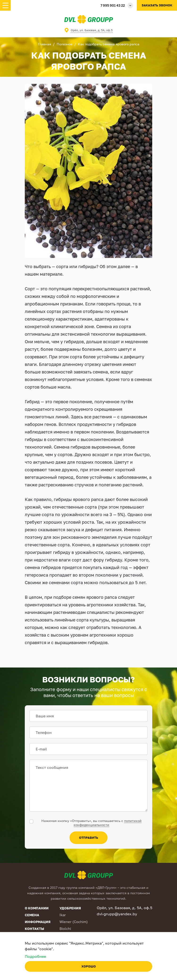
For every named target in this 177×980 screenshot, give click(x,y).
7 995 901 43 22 (113, 5)
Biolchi (65, 929)
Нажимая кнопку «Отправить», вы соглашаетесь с (91, 823)
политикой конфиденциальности (108, 823)
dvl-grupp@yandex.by (117, 914)
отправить (89, 838)
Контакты (34, 929)
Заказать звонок (157, 5)
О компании (37, 908)
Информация (38, 922)
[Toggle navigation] (5, 5)
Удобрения (70, 908)
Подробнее (35, 956)
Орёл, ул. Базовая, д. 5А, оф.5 (92, 30)
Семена (32, 915)
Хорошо (89, 966)
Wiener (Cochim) (74, 922)
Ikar (63, 915)
